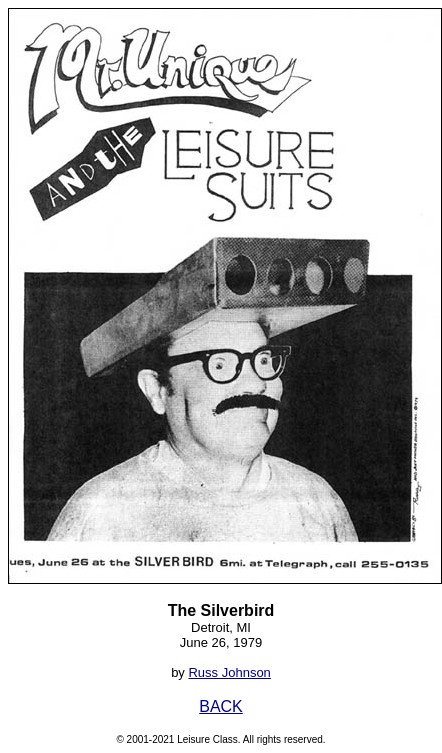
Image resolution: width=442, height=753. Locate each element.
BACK (221, 706)
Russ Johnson (229, 672)
